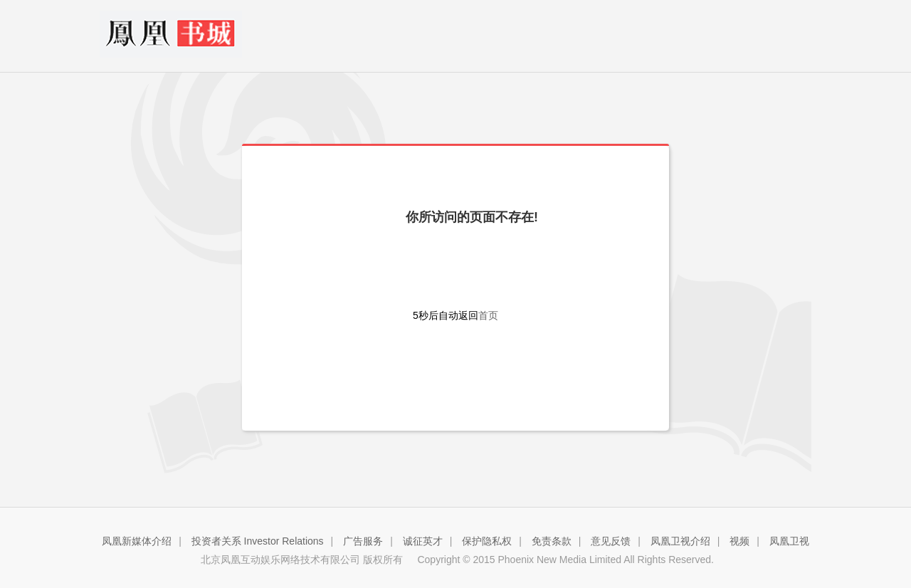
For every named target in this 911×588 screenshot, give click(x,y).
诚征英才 (423, 541)
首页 (488, 315)
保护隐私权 (487, 541)
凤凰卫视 (789, 541)
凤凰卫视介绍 (680, 541)
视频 (739, 541)
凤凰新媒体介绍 (137, 541)
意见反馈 (611, 541)
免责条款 (552, 541)
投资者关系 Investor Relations (258, 541)
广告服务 (363, 541)
